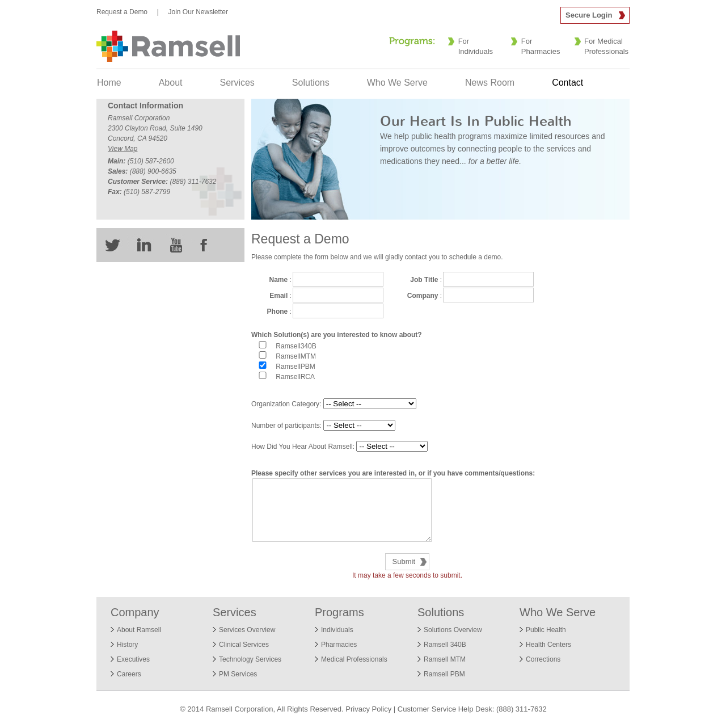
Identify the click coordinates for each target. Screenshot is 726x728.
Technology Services (250, 659)
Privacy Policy (368, 709)
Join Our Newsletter (198, 12)
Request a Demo (122, 12)
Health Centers (548, 645)
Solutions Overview (453, 630)
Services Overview (247, 630)
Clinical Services (244, 645)
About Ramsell (139, 630)
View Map (123, 149)
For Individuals (476, 46)
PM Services (238, 674)
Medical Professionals (354, 659)
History (127, 645)
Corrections (543, 659)
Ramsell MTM (445, 659)
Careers (129, 674)
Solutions (311, 83)
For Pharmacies (541, 46)
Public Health (546, 630)
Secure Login (589, 15)
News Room (490, 83)
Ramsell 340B (445, 645)
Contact (567, 83)
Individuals (337, 630)
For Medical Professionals (606, 46)
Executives (133, 659)
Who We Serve (397, 83)
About (171, 83)
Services (237, 83)
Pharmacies (339, 645)
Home (109, 83)
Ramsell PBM (444, 674)
